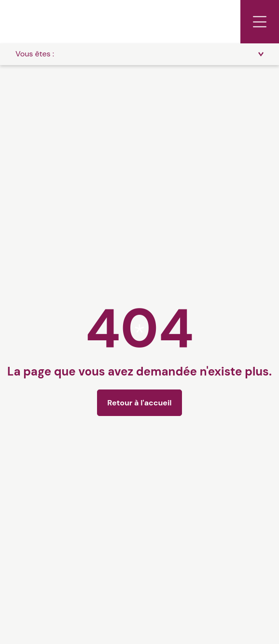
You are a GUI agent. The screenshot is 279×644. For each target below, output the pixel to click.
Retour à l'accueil (139, 403)
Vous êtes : (35, 54)
